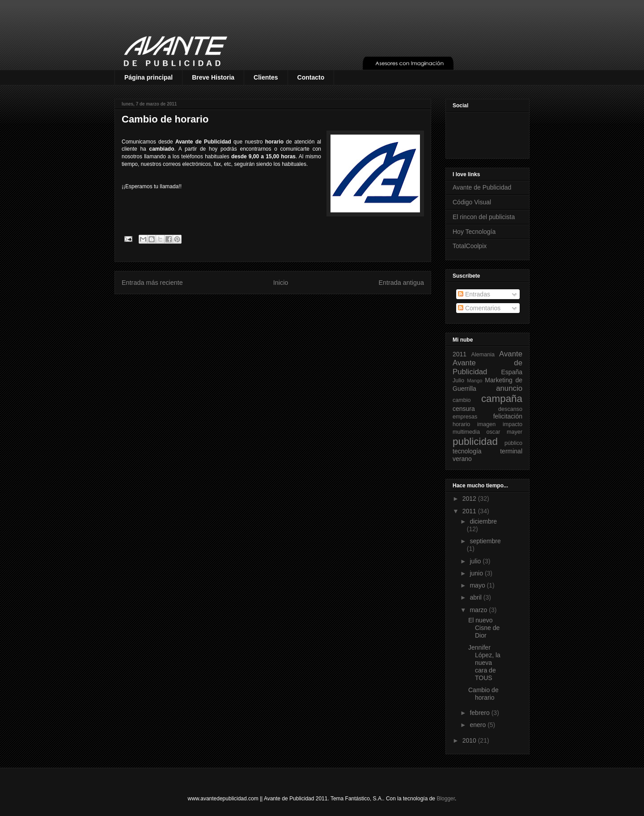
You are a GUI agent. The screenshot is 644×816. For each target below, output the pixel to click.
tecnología (467, 451)
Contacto (311, 77)
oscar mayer (504, 432)
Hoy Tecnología (474, 232)
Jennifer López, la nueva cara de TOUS (484, 662)
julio (476, 561)
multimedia (466, 432)
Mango (475, 381)
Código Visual (472, 202)
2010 (470, 740)
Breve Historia (213, 77)
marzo (479, 610)
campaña (502, 399)
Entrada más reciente (152, 283)
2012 (470, 499)
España (512, 372)
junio (477, 573)
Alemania (483, 355)
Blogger (446, 799)
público (513, 443)
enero (479, 725)
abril (476, 597)
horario (461, 424)
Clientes (266, 77)
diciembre (483, 521)
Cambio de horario (483, 694)
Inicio (281, 283)
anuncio (509, 388)
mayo (478, 585)
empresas (465, 417)
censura (464, 409)
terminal (511, 451)
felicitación (508, 416)
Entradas (474, 294)
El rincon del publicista (484, 217)
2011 (460, 354)
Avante (511, 354)
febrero (480, 713)
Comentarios (479, 308)
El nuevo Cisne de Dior (484, 628)
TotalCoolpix (470, 246)
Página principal (148, 77)
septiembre (485, 541)
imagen (486, 424)
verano (462, 459)
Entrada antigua (401, 283)
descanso (510, 409)
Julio (458, 381)
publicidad (475, 442)
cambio (462, 400)
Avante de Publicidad (482, 187)
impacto (513, 424)
